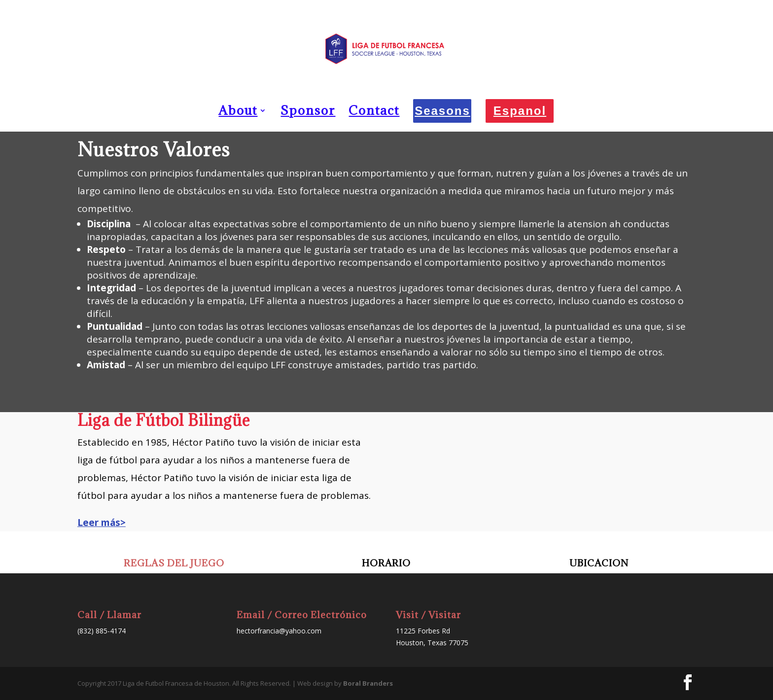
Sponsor (308, 113)
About (238, 113)
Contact (374, 113)
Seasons (442, 111)
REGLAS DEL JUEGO (174, 563)
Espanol (520, 111)
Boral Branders (368, 683)
